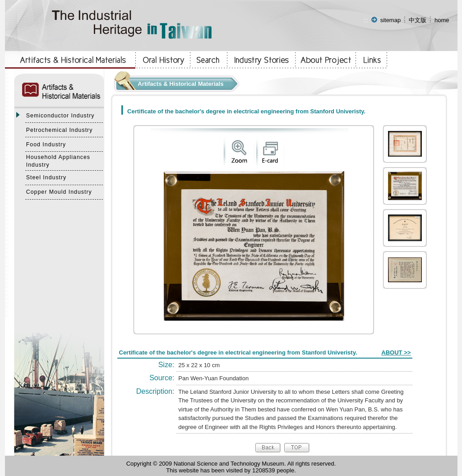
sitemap (391, 20)
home (442, 20)
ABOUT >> (396, 352)
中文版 (418, 20)
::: (366, 20)
